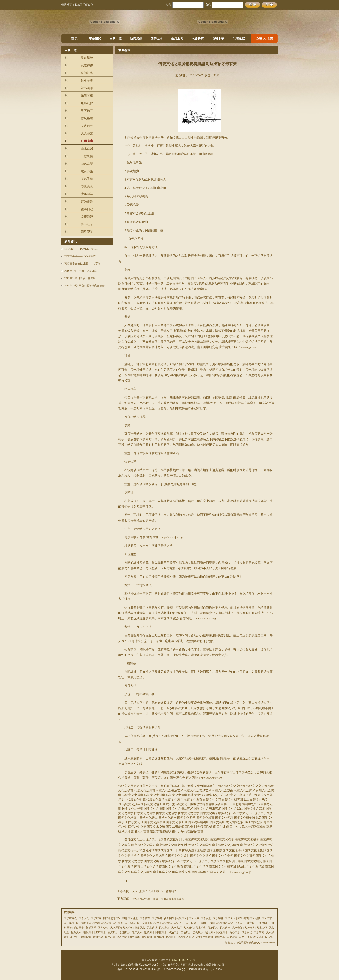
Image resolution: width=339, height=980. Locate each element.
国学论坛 (130, 923)
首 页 (74, 38)
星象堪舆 (87, 58)
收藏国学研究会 (84, 5)
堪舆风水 (88, 932)
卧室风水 (125, 932)
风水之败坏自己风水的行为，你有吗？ (154, 891)
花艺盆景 (87, 164)
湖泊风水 (174, 932)
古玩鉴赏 (87, 118)
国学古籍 (106, 923)
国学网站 (167, 923)
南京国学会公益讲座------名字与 (83, 264)
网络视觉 (87, 232)
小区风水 (222, 932)
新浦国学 (91, 928)
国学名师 (194, 918)
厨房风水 (113, 932)
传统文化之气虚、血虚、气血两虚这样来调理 (158, 899)
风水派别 (171, 937)
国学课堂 (218, 918)
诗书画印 (87, 88)
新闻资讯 (136, 38)
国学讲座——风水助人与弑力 (81, 249)
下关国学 (240, 923)
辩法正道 (87, 202)
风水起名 (128, 928)
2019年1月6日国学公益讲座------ (83, 278)
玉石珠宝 (87, 111)
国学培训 (121, 918)
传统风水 (213, 928)
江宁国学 (252, 923)
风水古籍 (122, 937)
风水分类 (195, 937)
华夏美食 (87, 186)
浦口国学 (79, 928)
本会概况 (95, 38)
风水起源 (86, 937)
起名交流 (256, 937)
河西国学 (228, 923)
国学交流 (142, 923)
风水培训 (164, 928)
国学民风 (191, 923)
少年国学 (87, 194)
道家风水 (140, 928)
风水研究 (189, 928)
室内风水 (159, 937)
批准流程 (239, 38)
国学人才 (179, 923)
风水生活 (74, 937)
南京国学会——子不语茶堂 (80, 256)
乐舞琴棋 (87, 96)
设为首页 (67, 5)
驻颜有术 (87, 141)
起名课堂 (232, 937)
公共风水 (198, 932)
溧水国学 (264, 923)
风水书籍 (98, 937)
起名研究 (244, 937)
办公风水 (235, 932)
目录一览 (115, 38)
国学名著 (110, 937)
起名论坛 (269, 937)
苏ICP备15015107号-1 (184, 960)
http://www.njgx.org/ (245, 347)
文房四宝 (87, 126)
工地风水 (186, 932)
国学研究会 (70, 918)
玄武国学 (203, 923)
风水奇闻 (237, 928)
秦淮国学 (216, 923)
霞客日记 (87, 209)
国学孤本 (134, 937)
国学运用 (157, 38)
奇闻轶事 (87, 73)
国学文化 (84, 918)
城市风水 (210, 932)
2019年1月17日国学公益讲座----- (83, 271)
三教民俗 (87, 156)
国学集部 (69, 923)
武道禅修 (87, 65)
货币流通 (87, 217)
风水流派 (183, 937)
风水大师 (262, 928)
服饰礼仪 (87, 103)
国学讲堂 (133, 918)
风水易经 (115, 928)
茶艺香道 (87, 179)
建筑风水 (149, 932)
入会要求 (198, 38)
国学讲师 (157, 918)
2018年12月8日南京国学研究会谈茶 (85, 286)
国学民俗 (155, 923)
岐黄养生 (87, 171)
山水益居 (87, 149)
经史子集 (87, 81)
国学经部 (243, 918)
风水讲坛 (247, 932)
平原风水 (162, 932)
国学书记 (94, 923)
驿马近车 (87, 224)
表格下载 (218, 38)
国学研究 (96, 918)
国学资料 (118, 923)
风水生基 (220, 937)
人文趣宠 (87, 133)
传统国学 (182, 918)
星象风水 (76, 932)
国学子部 (267, 918)
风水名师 (176, 928)
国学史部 (255, 918)
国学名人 (230, 918)
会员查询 (177, 38)
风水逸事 (225, 928)
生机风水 (208, 937)
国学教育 (108, 918)
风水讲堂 (152, 928)
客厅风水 (137, 932)
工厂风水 (101, 932)
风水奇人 (249, 928)
